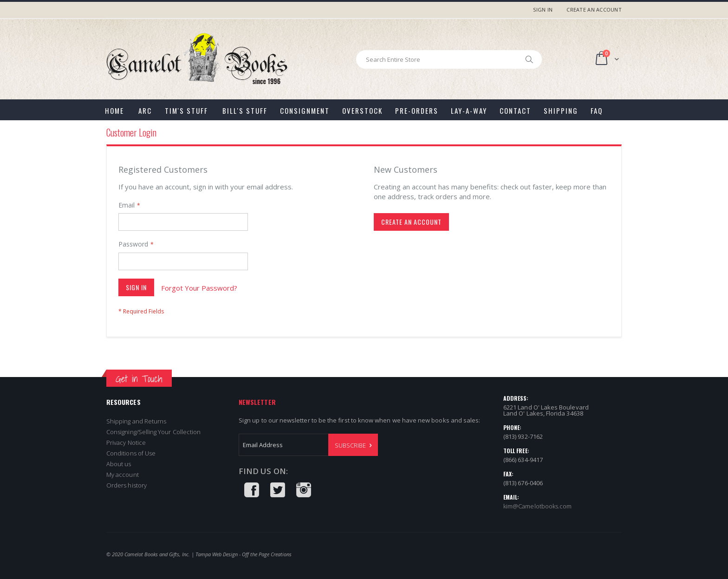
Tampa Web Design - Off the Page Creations (244, 554)
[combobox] (449, 59)
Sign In (543, 10)
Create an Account (594, 10)
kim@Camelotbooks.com (537, 506)
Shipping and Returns (136, 421)
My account (123, 475)
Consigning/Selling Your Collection (153, 432)
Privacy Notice (126, 442)
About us (119, 464)
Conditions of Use (131, 453)
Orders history (127, 485)
